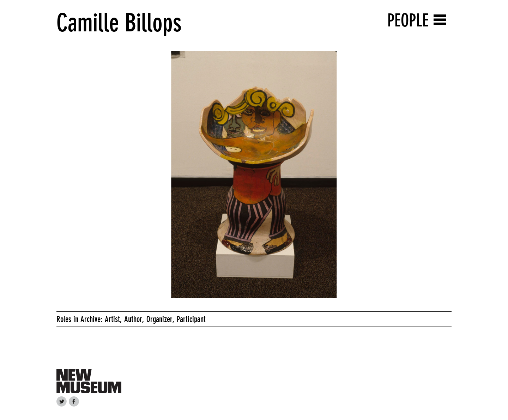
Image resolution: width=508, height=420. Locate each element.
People (408, 20)
